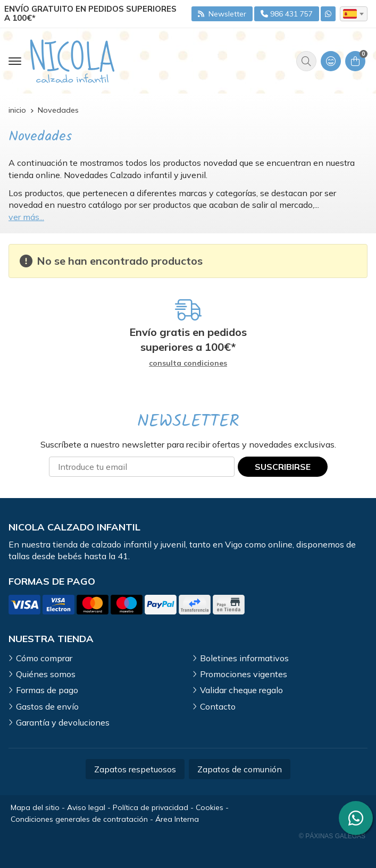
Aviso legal (86, 807)
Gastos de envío (47, 706)
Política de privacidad (151, 807)
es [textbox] (350, 14)
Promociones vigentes (244, 674)
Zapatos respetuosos (135, 769)
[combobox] (354, 14)
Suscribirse (283, 467)
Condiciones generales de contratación (79, 819)
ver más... (26, 217)
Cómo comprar (44, 658)
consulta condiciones (188, 363)
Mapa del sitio (35, 807)
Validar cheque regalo (241, 690)
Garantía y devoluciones (63, 722)
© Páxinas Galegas (332, 836)
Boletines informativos (244, 658)
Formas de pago (47, 690)
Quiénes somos (46, 674)
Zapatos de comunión (240, 769)
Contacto (218, 706)
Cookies (210, 807)
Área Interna (177, 819)
